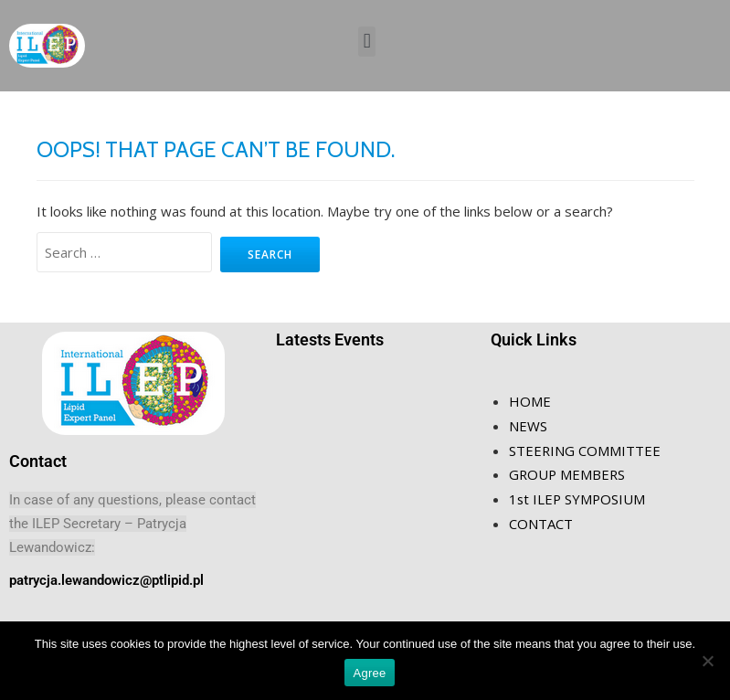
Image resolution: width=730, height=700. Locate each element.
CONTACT (541, 520)
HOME (530, 401)
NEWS (528, 425)
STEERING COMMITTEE (585, 449)
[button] (367, 42)
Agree (370, 673)
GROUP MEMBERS (568, 472)
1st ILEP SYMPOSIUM (578, 496)
